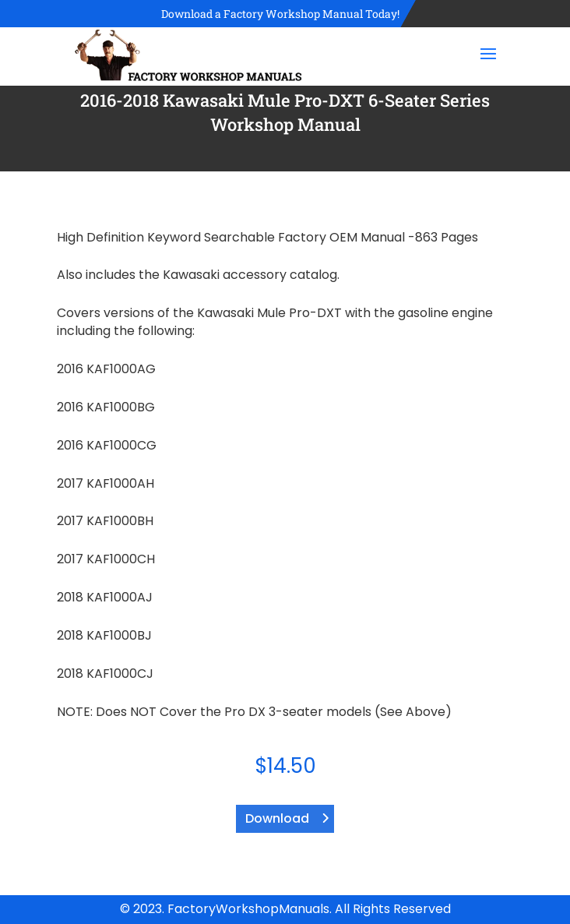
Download (277, 818)
